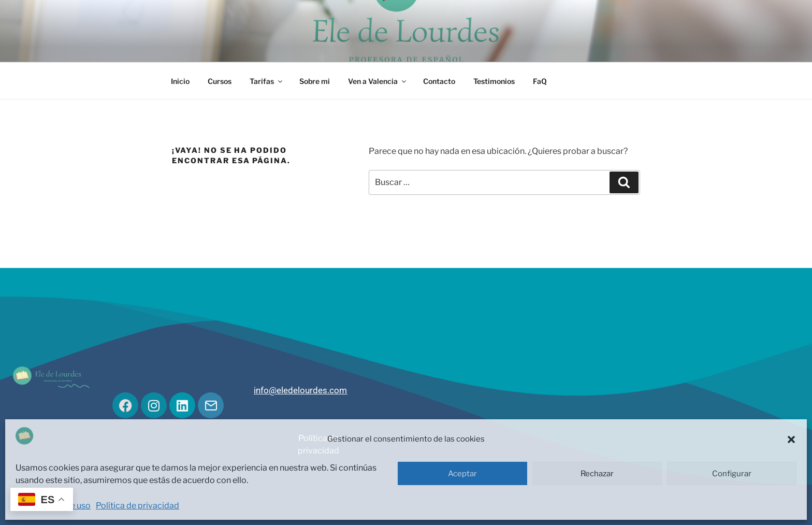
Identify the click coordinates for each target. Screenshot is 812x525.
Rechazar (597, 474)
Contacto (439, 81)
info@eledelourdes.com (300, 390)
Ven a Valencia (378, 81)
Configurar (732, 474)
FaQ (540, 81)
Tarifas (267, 81)
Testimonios (494, 81)
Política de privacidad (137, 506)
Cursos (220, 81)
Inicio (180, 81)
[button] (791, 439)
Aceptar (462, 474)
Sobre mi (315, 81)
